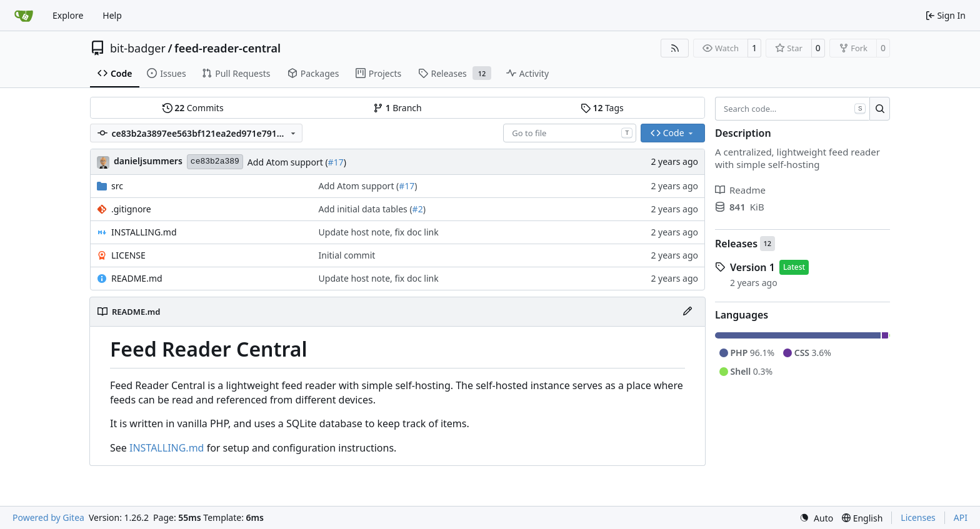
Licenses (918, 517)
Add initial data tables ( (366, 209)
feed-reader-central (227, 48)
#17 (336, 162)
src (117, 186)
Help (112, 15)
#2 (418, 209)
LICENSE (128, 255)
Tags (602, 108)
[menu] (816, 518)
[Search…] (880, 109)
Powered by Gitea (48, 517)
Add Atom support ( (288, 162)
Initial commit (347, 255)
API (961, 517)
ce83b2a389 (215, 161)
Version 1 (752, 267)
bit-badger (138, 48)
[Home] (24, 16)
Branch (397, 108)
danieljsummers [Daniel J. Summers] (148, 161)
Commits (193, 108)
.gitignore (131, 209)
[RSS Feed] (675, 48)
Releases (736, 244)
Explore (68, 15)
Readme (740, 190)
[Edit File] (687, 312)
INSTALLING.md (144, 232)
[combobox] (570, 133)
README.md (137, 278)
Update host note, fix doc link (379, 232)
